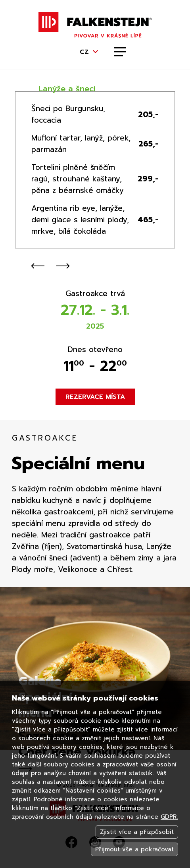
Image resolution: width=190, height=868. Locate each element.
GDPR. (169, 817)
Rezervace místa (95, 397)
